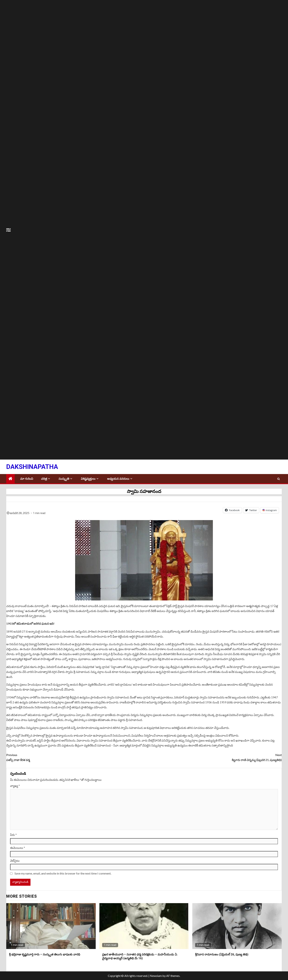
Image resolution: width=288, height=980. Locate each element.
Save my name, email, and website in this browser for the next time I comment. (63, 873)
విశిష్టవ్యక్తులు (88, 479)
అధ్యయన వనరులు (118, 479)
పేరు (13, 835)
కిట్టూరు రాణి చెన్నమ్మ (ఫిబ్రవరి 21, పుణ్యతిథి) (213, 757)
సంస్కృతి (64, 479)
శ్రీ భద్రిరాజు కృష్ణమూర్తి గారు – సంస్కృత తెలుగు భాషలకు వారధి (45, 954)
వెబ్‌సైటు (15, 860)
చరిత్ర (44, 479)
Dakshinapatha (32, 467)
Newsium (156, 976)
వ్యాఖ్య (15, 786)
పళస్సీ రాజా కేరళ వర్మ (75, 757)
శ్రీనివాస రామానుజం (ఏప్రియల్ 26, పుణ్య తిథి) (222, 954)
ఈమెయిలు (18, 848)
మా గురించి (27, 479)
